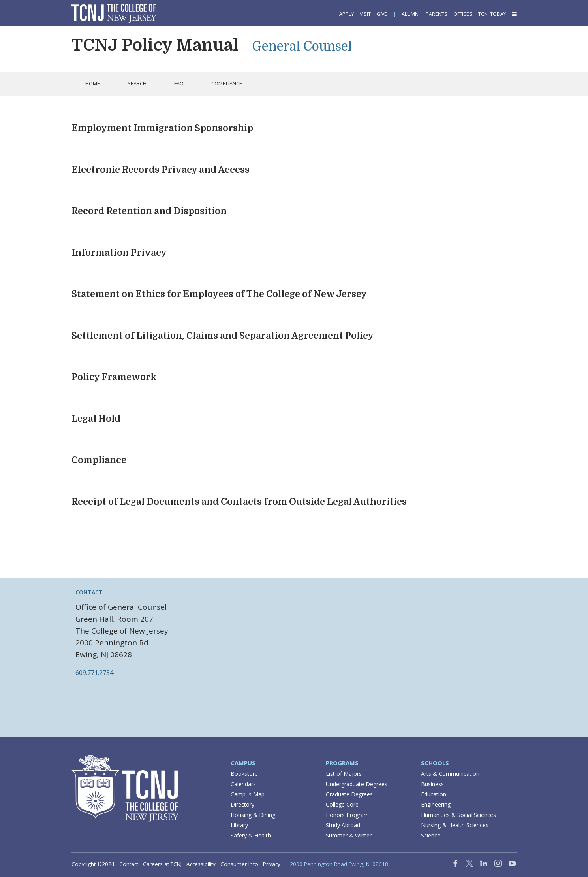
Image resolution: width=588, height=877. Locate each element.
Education (434, 794)
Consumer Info (239, 864)
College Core (342, 804)
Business (432, 784)
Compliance (99, 460)
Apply (347, 14)
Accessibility (201, 864)
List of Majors (344, 774)
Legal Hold (96, 419)
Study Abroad (343, 825)
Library (239, 825)
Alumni (411, 14)
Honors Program (347, 815)
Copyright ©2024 (93, 864)
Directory (242, 804)
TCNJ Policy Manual (155, 45)
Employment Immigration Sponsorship (162, 128)
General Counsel (302, 46)
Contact (129, 864)
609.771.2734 (94, 673)
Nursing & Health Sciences (455, 825)
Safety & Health (251, 835)
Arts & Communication (450, 774)
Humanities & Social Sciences (458, 815)
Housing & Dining (253, 815)
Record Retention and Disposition (149, 211)
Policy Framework (114, 377)
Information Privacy (119, 253)
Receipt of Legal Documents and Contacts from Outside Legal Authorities (239, 502)
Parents (437, 14)
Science (431, 835)
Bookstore (244, 774)
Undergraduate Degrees (357, 784)
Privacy (272, 864)
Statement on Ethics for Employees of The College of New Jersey (219, 294)
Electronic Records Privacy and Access (161, 170)
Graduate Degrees (349, 794)
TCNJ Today (492, 14)
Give (382, 14)
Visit (365, 14)
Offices (463, 14)
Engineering (436, 804)
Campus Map (248, 794)
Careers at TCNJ (162, 864)
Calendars (243, 784)
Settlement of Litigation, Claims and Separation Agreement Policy (223, 336)
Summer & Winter (349, 835)
